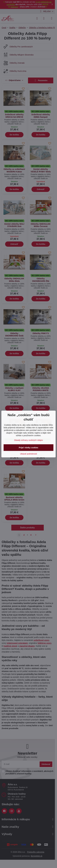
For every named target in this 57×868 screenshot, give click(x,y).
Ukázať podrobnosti (29, 454)
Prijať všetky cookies (28, 448)
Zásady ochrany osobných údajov (28, 440)
